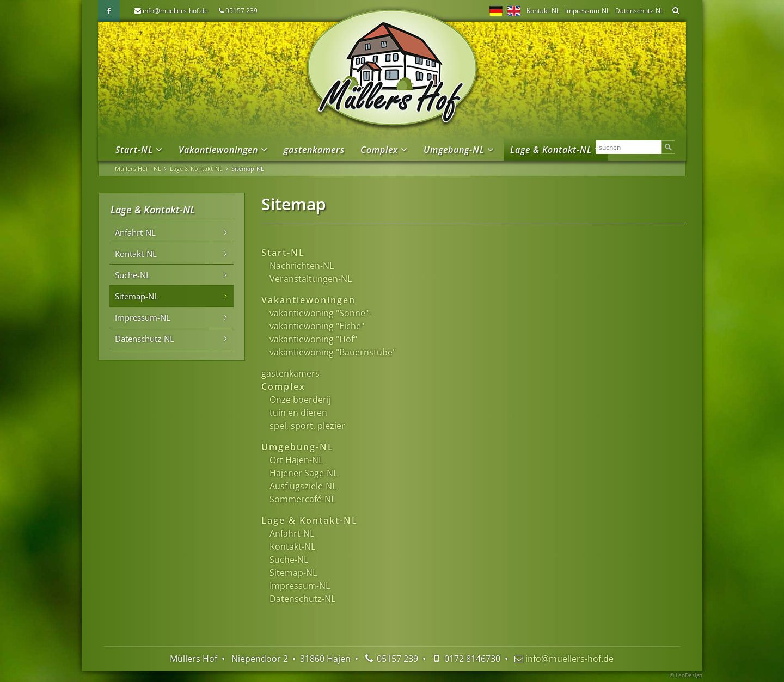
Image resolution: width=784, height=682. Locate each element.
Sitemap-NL (293, 573)
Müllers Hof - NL (138, 168)
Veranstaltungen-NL (311, 279)
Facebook (109, 11)
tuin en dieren (298, 413)
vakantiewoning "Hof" (313, 339)
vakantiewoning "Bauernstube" (333, 352)
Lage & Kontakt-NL (551, 150)
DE (496, 11)
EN (514, 11)
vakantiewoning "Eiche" (317, 326)
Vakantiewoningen (218, 150)
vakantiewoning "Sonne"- (320, 313)
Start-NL (134, 150)
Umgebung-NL (454, 150)
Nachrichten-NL (302, 266)
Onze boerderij (300, 400)
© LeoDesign (686, 675)
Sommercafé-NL (302, 499)
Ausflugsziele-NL (303, 486)
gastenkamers (314, 150)
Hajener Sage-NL (304, 473)
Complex (379, 150)
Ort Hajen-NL (296, 460)
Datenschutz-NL (639, 11)
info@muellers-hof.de (175, 11)
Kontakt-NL (543, 11)
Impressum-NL (587, 11)
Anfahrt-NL (292, 533)
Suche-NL (289, 560)
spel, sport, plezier (307, 426)
